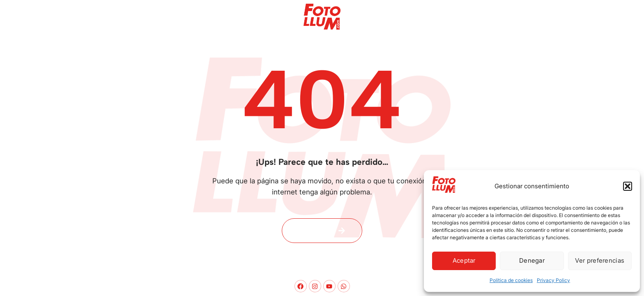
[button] (628, 186)
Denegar (532, 260)
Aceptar (464, 260)
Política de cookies (511, 280)
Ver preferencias (600, 260)
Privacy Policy (553, 280)
